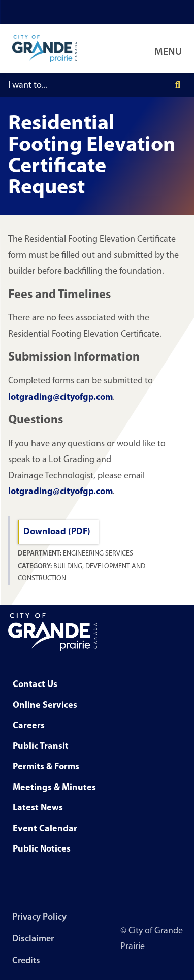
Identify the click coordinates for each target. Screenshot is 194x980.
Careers (29, 726)
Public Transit (41, 747)
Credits (26, 961)
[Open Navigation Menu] (170, 49)
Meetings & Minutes (54, 788)
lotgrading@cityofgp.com (60, 397)
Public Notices (42, 849)
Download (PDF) (57, 532)
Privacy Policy (39, 917)
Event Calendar (45, 829)
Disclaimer (33, 939)
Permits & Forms (46, 767)
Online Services (45, 706)
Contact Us (35, 685)
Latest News (38, 808)
